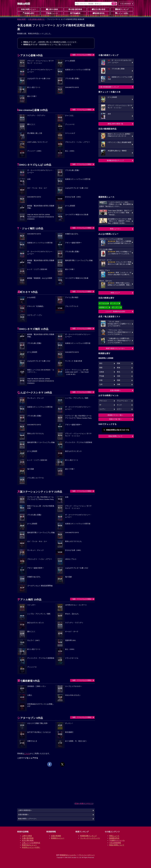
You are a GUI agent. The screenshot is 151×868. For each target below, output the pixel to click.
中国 (101, 380)
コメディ (102, 409)
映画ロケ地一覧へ (115, 419)
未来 (29, 179)
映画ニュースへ (115, 229)
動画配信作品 (99, 13)
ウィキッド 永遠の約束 (74, 361)
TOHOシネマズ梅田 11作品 (33, 329)
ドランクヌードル (72, 658)
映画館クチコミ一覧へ (115, 415)
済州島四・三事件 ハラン (37, 686)
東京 (101, 363)
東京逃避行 (69, 732)
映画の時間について (115, 436)
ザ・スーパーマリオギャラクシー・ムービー (40, 71)
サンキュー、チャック (36, 398)
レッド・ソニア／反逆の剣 (37, 269)
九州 (101, 384)
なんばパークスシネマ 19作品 (35, 393)
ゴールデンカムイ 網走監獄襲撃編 (40, 586)
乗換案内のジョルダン (68, 855)
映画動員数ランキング (88, 836)
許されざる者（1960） (73, 197)
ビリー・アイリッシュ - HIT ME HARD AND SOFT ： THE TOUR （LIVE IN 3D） (77, 372)
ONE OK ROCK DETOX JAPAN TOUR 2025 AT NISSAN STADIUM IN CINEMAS (41, 217)
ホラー (119, 409)
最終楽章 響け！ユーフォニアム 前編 (79, 260)
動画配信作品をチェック (115, 160)
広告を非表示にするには (84, 803)
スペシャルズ (70, 133)
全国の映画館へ (115, 390)
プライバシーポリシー (86, 855)
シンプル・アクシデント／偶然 (77, 398)
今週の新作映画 (75, 9)
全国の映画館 (56, 836)
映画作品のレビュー (29, 845)
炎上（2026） (70, 151)
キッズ (119, 405)
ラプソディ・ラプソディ (36, 115)
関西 (101, 368)
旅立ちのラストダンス (73, 451)
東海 (119, 368)
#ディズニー (116, 307)
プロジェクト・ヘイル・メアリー (78, 142)
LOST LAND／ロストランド (37, 142)
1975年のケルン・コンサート (76, 605)
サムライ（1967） (34, 640)
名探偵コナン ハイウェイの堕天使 (78, 70)
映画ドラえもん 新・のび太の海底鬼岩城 (41, 507)
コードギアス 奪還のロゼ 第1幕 (77, 215)
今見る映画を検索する (36, 19)
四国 (119, 380)
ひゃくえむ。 (70, 115)
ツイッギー (31, 605)
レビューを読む (122, 13)
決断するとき (32, 741)
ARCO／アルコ (71, 559)
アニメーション (122, 401)
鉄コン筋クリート (34, 87)
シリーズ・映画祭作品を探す (115, 311)
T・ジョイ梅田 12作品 (30, 228)
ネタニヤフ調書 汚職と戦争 (37, 723)
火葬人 (30, 695)
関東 (119, 363)
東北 (119, 372)
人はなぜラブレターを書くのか (39, 79)
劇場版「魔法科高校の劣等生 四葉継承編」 (41, 207)
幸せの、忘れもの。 (73, 614)
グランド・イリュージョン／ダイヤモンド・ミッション (40, 62)
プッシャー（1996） (35, 151)
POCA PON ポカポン (73, 695)
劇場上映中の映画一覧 (115, 124)
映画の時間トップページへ (27, 819)
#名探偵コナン (104, 307)
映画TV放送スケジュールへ (115, 348)
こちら (27, 753)
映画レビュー (115, 293)
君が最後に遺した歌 (35, 133)
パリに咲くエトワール (36, 478)
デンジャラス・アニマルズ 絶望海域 (79, 442)
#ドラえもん (103, 303)
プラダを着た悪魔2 (72, 79)
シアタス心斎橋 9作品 (30, 55)
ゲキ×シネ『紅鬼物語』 (36, 306)
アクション (103, 401)
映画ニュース (52, 13)
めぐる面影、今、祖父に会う (76, 741)
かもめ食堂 (31, 297)
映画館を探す (29, 13)
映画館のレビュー (58, 838)
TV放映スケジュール (117, 840)
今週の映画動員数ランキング (109, 87)
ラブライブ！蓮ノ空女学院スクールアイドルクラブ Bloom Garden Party (78, 417)
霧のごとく (31, 124)
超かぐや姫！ (32, 96)
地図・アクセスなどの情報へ (82, 55)
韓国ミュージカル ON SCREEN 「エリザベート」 (41, 371)
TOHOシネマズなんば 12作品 (34, 165)
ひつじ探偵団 (70, 61)
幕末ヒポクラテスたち (36, 434)
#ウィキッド (114, 303)
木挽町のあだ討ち (72, 234)
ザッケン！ (69, 723)
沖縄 (119, 384)
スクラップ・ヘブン (35, 315)
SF (100, 405)
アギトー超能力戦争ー (73, 243)
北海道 (102, 372)
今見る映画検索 (125, 4)
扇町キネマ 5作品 (27, 292)
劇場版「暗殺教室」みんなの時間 (40, 278)
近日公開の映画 (99, 9)
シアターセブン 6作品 (30, 718)
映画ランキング (122, 9)
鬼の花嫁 (31, 469)
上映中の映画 (52, 9)
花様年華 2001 (70, 640)
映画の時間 (21, 19)
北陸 (119, 376)
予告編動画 (75, 13)
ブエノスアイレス (72, 306)
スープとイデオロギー (73, 686)
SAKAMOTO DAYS (72, 87)
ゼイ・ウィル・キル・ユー (37, 188)
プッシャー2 (70, 124)
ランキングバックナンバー (90, 838)
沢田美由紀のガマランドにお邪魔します (40, 705)
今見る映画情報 (115, 843)
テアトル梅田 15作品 (29, 600)
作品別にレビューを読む (31, 847)
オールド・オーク (72, 632)
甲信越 (102, 376)
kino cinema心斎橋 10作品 (32, 110)
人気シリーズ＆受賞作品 (31, 843)
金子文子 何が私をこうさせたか (39, 732)
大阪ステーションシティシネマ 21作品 (40, 492)
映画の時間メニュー (29, 9)
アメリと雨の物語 (72, 297)
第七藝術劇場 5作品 (28, 681)
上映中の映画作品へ (25, 810)
